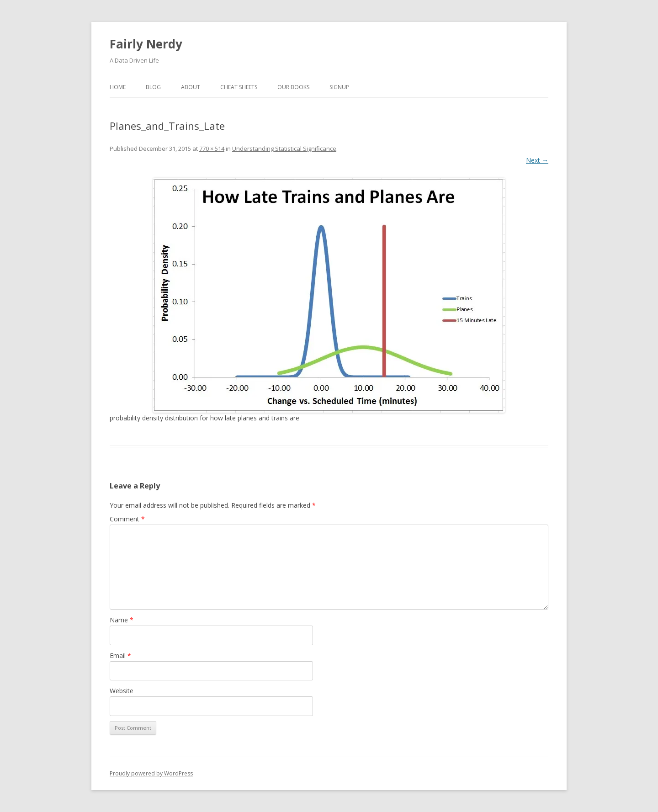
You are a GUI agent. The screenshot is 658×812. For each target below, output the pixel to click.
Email (120, 655)
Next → (537, 160)
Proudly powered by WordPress (151, 773)
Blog (153, 87)
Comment (127, 519)
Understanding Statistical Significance (284, 149)
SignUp (339, 87)
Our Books (293, 87)
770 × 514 (212, 149)
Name (122, 620)
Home (118, 87)
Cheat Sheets (239, 87)
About (191, 87)
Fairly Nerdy (146, 44)
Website (122, 691)
